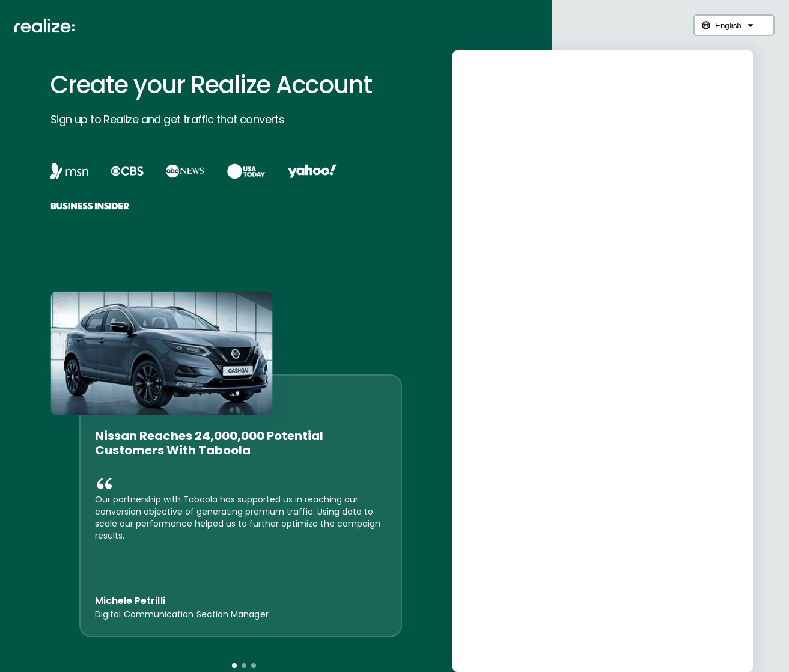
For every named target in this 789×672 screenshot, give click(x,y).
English (728, 26)
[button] (234, 665)
